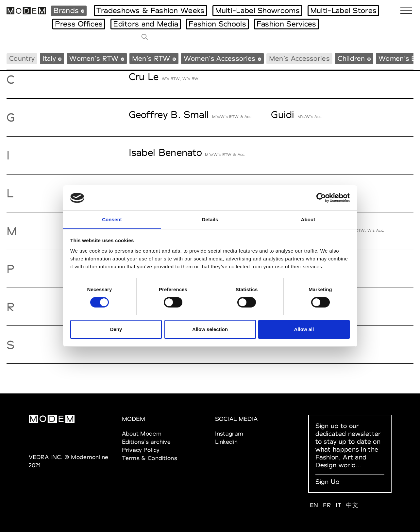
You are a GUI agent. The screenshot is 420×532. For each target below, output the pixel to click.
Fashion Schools (217, 24)
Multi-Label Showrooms (257, 10)
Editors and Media (146, 24)
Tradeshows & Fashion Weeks (151, 10)
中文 (352, 505)
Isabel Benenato (166, 152)
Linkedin (226, 442)
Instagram (229, 433)
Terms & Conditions (150, 458)
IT (338, 505)
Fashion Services (286, 24)
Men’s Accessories (299, 58)
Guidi (283, 115)
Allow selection (210, 330)
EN (314, 505)
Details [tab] (210, 219)
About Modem (142, 433)
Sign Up (328, 482)
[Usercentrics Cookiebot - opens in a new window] (321, 198)
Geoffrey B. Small (169, 115)
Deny (116, 330)
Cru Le (144, 77)
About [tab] (308, 219)
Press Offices (79, 24)
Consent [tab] (112, 219)
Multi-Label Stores (343, 10)
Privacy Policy (141, 450)
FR (327, 505)
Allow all (304, 330)
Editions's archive (146, 442)
